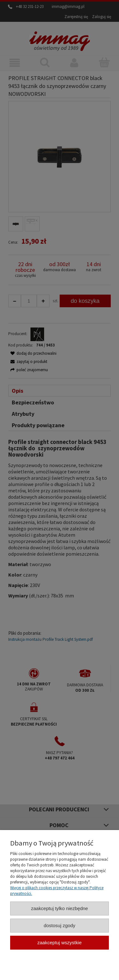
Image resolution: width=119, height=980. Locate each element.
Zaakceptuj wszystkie (60, 943)
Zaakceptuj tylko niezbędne (60, 908)
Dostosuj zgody (60, 925)
